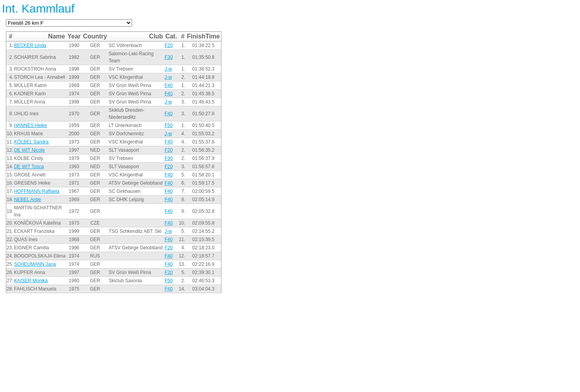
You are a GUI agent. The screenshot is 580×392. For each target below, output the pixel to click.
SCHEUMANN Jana (35, 264)
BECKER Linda (30, 45)
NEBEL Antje (28, 200)
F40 (169, 85)
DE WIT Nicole (29, 150)
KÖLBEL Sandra (31, 142)
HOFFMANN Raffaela (37, 191)
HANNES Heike (31, 125)
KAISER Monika (31, 281)
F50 (169, 125)
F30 (169, 57)
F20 (169, 45)
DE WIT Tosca (29, 167)
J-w (168, 69)
